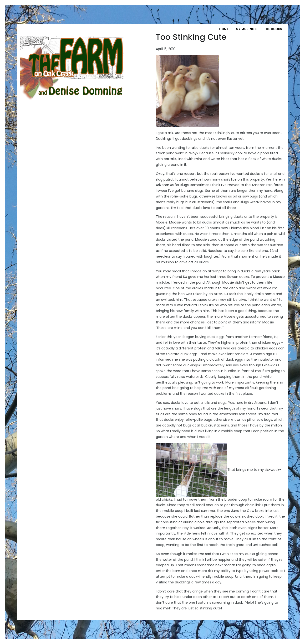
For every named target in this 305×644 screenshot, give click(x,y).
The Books (273, 29)
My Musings (246, 29)
